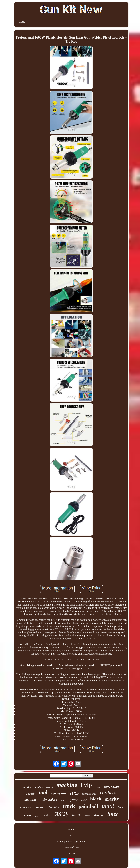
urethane (49, 788)
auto (76, 815)
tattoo (98, 787)
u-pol (37, 816)
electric (87, 816)
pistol (84, 800)
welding (39, 787)
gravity (112, 799)
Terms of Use (71, 848)
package (111, 786)
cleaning (30, 800)
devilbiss (54, 807)
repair (31, 793)
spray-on (59, 793)
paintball (88, 806)
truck (69, 806)
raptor (47, 815)
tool (43, 792)
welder (28, 816)
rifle (74, 794)
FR (74, 854)
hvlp (86, 785)
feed (120, 807)
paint (108, 806)
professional (89, 794)
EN (69, 854)
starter (99, 815)
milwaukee (48, 799)
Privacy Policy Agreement (71, 842)
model (40, 807)
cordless (108, 793)
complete (27, 787)
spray (61, 813)
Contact (71, 835)
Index (71, 829)
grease (74, 800)
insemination (26, 808)
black (96, 799)
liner (113, 814)
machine (67, 785)
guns (64, 800)
